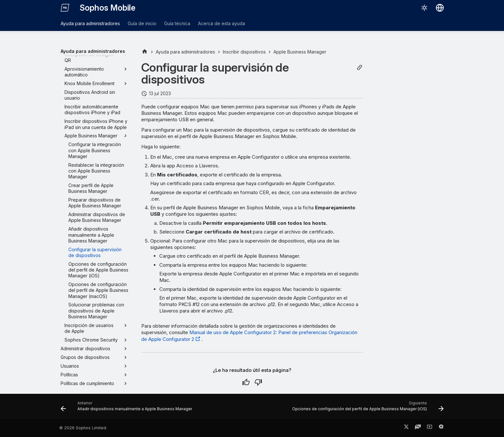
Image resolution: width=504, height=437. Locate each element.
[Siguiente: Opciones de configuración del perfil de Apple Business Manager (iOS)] (367, 408)
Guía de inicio (142, 23)
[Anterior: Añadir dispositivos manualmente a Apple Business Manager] (128, 408)
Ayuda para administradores (90, 23)
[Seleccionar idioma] (440, 8)
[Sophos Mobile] (65, 8)
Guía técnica (177, 23)
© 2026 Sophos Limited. (83, 428)
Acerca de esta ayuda (222, 23)
